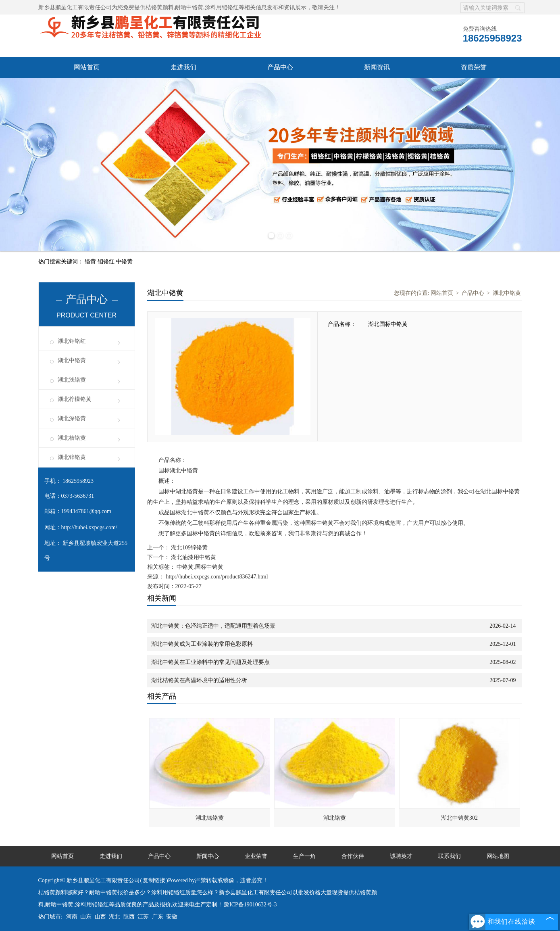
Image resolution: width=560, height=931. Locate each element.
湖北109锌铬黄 (189, 548)
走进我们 (183, 67)
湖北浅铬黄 (72, 380)
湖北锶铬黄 (210, 818)
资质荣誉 (474, 67)
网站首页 (87, 67)
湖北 (114, 917)
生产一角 (304, 856)
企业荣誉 (256, 856)
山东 (86, 917)
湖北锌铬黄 (72, 457)
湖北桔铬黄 (72, 438)
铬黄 (91, 262)
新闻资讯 (377, 67)
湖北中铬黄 (72, 360)
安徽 (172, 917)
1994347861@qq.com (86, 511)
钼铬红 (107, 262)
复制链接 (154, 880)
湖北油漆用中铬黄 (193, 557)
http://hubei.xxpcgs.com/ (89, 527)
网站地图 (498, 856)
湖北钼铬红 (72, 341)
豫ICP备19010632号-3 (250, 905)
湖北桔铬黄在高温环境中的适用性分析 (199, 680)
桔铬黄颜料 (160, 7)
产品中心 (280, 67)
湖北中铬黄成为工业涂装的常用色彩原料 (202, 644)
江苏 (143, 917)
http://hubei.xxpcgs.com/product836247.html (217, 577)
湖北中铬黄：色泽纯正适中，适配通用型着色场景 (213, 626)
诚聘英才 (401, 856)
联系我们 (450, 856)
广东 (158, 917)
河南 (72, 917)
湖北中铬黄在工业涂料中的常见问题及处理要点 (210, 662)
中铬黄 (124, 262)
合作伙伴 (353, 856)
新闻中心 (208, 856)
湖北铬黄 (335, 818)
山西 (100, 917)
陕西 (129, 917)
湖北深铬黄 (72, 419)
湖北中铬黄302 (459, 818)
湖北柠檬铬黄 (75, 399)
